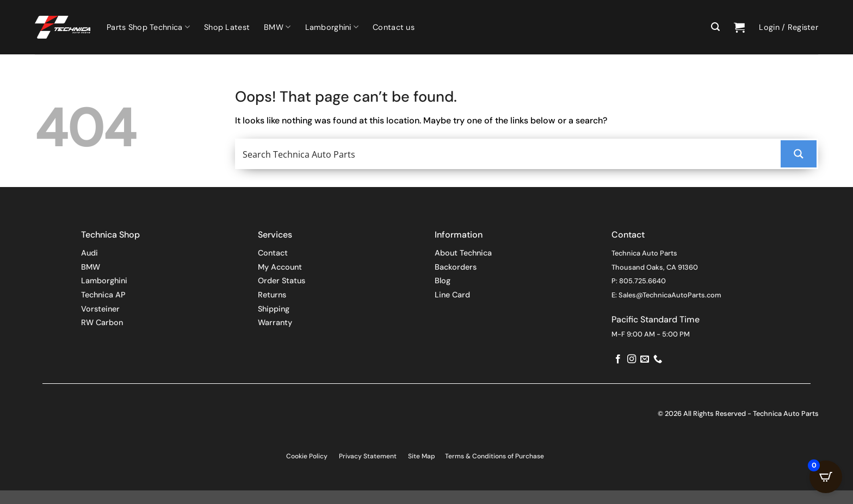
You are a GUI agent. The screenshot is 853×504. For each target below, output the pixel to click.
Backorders (456, 267)
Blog (443, 281)
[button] (715, 27)
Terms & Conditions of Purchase (495, 456)
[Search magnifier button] (799, 154)
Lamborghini (332, 27)
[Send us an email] (645, 359)
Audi (89, 253)
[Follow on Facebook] (618, 359)
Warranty (275, 322)
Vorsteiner (100, 309)
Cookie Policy (307, 456)
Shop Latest (227, 27)
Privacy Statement (368, 456)
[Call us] (658, 359)
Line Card (452, 295)
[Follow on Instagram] (632, 359)
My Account (280, 267)
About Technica (463, 253)
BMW (277, 27)
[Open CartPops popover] (826, 477)
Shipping (274, 309)
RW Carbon (102, 322)
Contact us (394, 27)
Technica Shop (110, 235)
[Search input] (509, 154)
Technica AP (103, 295)
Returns (272, 295)
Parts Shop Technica (148, 27)
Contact (273, 253)
